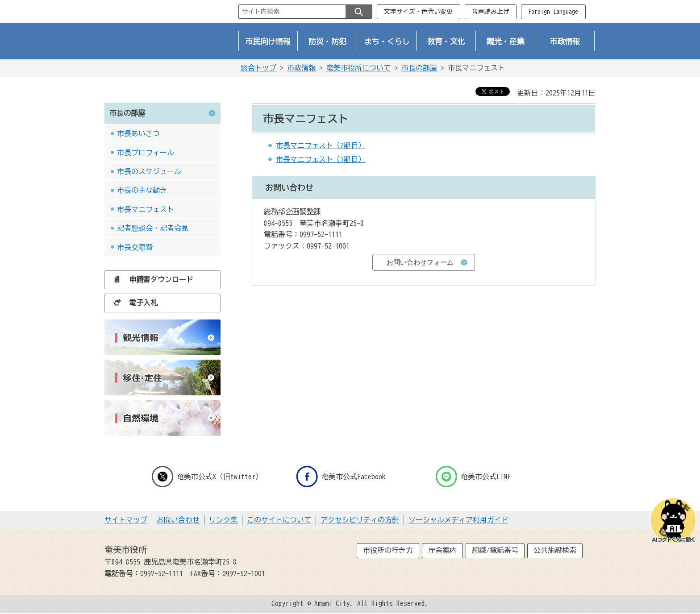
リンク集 (223, 520)
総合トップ (258, 68)
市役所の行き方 (388, 550)
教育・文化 (446, 41)
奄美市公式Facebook (341, 477)
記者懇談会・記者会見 (153, 228)
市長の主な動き (142, 190)
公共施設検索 (555, 550)
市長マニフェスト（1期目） (321, 159)
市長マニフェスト (146, 209)
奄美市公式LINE (473, 477)
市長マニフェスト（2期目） (321, 145)
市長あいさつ (138, 133)
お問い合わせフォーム (420, 262)
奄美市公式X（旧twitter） (207, 477)
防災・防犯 (327, 41)
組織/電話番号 (495, 550)
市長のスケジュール (149, 171)
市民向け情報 (268, 41)
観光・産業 (506, 41)
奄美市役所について (358, 68)
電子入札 (133, 303)
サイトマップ (126, 520)
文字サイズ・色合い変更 (418, 12)
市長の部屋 (419, 68)
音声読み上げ (491, 12)
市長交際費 (135, 247)
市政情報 (565, 41)
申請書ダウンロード (151, 279)
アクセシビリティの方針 (360, 520)
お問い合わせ (178, 520)
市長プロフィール (146, 153)
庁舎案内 (442, 550)
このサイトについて (279, 520)
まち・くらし (387, 41)
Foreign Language (553, 12)
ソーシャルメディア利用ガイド (458, 520)
